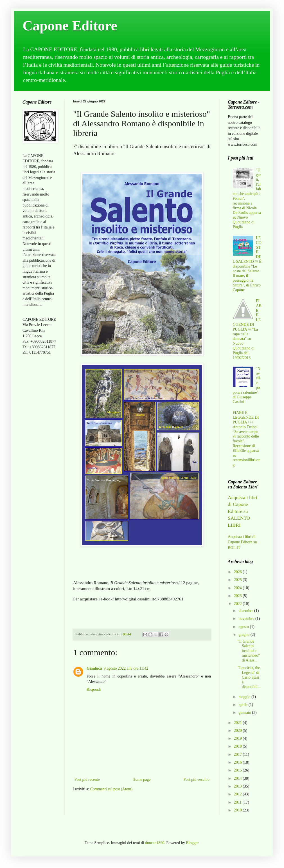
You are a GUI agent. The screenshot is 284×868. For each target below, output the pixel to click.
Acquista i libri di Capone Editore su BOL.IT (242, 542)
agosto (244, 627)
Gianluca (94, 668)
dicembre (246, 611)
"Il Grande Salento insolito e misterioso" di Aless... (249, 651)
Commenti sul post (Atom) (111, 789)
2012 (238, 794)
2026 (238, 572)
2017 (238, 754)
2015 (238, 770)
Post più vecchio (196, 780)
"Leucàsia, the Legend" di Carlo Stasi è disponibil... (249, 677)
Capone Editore (70, 26)
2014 (238, 778)
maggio (245, 697)
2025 (238, 580)
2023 (238, 596)
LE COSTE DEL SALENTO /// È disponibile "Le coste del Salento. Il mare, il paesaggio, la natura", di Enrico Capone (247, 264)
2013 (238, 786)
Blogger (192, 843)
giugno (244, 635)
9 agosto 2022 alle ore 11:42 (126, 668)
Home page (141, 780)
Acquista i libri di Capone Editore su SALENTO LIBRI (243, 511)
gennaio (245, 713)
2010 (238, 810)
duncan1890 (155, 843)
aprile (243, 705)
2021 (238, 723)
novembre (247, 619)
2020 (238, 731)
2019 (238, 738)
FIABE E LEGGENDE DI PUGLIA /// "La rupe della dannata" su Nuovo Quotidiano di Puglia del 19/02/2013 (247, 329)
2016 (238, 762)
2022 (238, 604)
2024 (238, 588)
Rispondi (94, 689)
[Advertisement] (39, 448)
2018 (238, 746)
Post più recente (87, 780)
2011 (238, 802)
